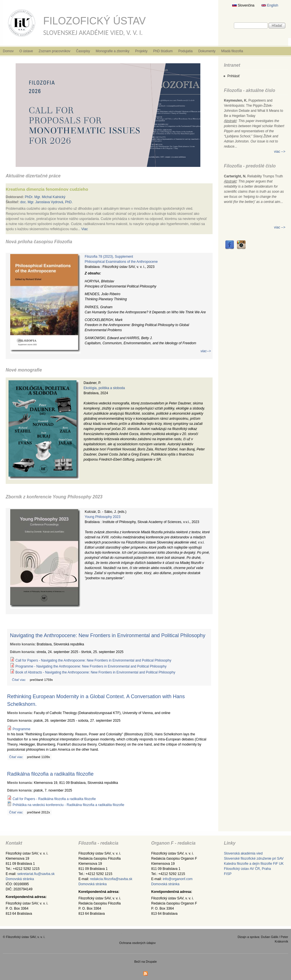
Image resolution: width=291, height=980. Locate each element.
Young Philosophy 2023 (103, 517)
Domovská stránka (20, 879)
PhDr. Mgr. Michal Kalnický (45, 197)
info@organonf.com (178, 879)
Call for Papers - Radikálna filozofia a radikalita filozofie (54, 799)
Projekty (141, 51)
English (270, 5)
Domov (8, 51)
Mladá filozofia (232, 51)
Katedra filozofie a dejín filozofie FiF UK (254, 864)
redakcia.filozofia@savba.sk (111, 879)
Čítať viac (19, 680)
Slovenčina (243, 5)
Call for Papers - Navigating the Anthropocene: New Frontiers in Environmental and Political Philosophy (93, 660)
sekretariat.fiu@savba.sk (36, 874)
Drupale (151, 962)
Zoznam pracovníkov (54, 51)
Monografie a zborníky (113, 51)
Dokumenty (207, 51)
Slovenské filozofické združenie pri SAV (254, 859)
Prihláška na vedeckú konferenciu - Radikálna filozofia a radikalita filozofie (68, 805)
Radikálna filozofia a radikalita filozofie (50, 774)
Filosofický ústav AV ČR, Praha (247, 869)
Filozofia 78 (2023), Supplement (109, 257)
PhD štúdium (163, 51)
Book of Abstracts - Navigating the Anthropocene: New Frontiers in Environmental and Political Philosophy (95, 672)
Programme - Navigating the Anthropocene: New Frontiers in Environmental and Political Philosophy (91, 666)
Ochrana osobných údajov (138, 943)
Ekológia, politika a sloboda (104, 388)
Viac (85, 229)
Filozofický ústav (94, 21)
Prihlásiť (234, 76)
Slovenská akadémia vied (243, 853)
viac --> (280, 152)
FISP (228, 874)
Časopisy (83, 51)
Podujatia (186, 51)
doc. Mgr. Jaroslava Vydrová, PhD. (46, 202)
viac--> (206, 351)
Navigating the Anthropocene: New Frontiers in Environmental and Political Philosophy (108, 635)
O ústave (26, 51)
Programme (21, 729)
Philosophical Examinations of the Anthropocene (121, 262)
